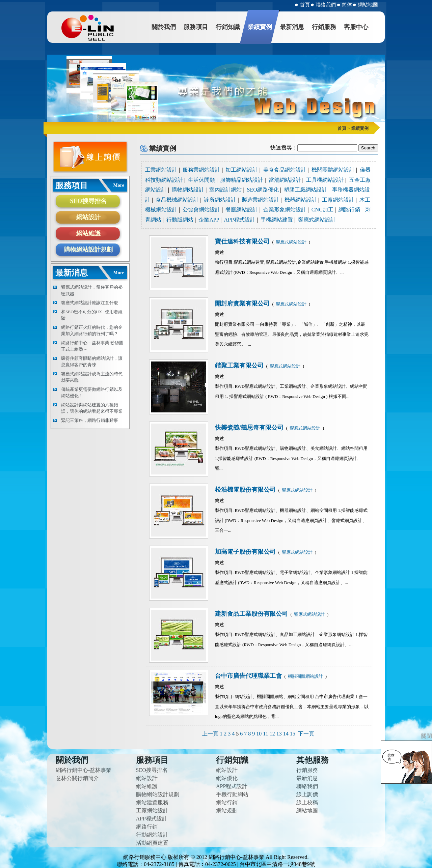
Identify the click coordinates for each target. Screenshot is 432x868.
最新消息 (292, 27)
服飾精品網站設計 (242, 180)
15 (293, 734)
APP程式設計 (240, 220)
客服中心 (356, 27)
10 (259, 734)
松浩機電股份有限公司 (246, 490)
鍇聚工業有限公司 (240, 366)
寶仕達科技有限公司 (243, 241)
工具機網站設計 (325, 180)
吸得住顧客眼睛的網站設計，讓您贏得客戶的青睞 (92, 362)
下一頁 (306, 734)
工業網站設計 (161, 170)
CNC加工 (322, 210)
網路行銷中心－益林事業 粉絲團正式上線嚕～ (92, 346)
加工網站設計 (242, 170)
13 (279, 734)
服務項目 (196, 27)
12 (272, 734)
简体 (348, 5)
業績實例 (260, 27)
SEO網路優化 (263, 190)
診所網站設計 (220, 200)
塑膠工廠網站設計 (305, 190)
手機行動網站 (232, 794)
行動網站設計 (152, 835)
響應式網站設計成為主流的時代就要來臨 (92, 377)
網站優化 (227, 778)
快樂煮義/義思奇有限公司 (250, 428)
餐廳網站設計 (242, 210)
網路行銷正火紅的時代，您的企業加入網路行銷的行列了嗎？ (92, 331)
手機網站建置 (277, 220)
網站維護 (88, 233)
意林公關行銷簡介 (77, 778)
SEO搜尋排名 (88, 201)
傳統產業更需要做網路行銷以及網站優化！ (92, 393)
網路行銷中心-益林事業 (84, 770)
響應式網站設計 (317, 220)
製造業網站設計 (261, 200)
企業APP (209, 220)
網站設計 (88, 217)
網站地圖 (368, 5)
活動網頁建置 (152, 843)
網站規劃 (227, 811)
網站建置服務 (152, 802)
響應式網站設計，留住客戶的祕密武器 (92, 291)
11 (265, 734)
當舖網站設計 (285, 180)
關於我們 (164, 27)
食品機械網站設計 (177, 200)
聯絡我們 (326, 5)
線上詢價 (307, 794)
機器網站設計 (301, 200)
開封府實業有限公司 (243, 303)
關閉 (427, 736)
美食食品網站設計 (285, 170)
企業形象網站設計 (285, 210)
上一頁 (210, 734)
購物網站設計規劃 (88, 250)
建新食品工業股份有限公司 (252, 614)
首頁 (305, 5)
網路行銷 (349, 210)
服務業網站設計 (201, 170)
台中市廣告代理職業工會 (249, 676)
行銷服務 (324, 27)
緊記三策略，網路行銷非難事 (90, 420)
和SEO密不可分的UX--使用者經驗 (92, 315)
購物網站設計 (188, 190)
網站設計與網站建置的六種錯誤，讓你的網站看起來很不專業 (92, 408)
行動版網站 (180, 220)
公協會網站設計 (201, 210)
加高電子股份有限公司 (246, 552)
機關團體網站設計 (333, 170)
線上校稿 (307, 802)
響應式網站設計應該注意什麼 (90, 303)
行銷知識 (228, 27)
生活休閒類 (201, 180)
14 (286, 734)
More (119, 185)
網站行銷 (227, 802)
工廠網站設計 (338, 200)
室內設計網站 (225, 190)
